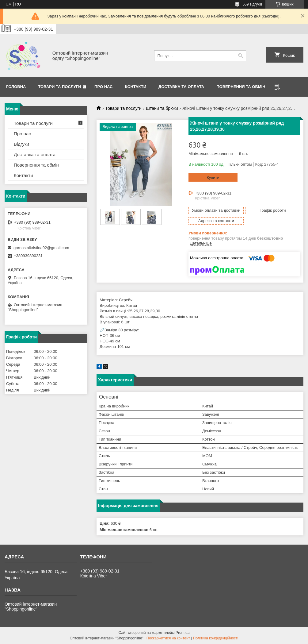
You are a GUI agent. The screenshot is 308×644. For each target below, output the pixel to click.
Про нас (103, 87)
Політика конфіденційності (216, 638)
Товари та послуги (59, 87)
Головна (16, 87)
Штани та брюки (162, 108)
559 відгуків (252, 4)
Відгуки (21, 144)
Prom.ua (183, 633)
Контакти (136, 87)
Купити (213, 177)
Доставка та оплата (181, 87)
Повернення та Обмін (241, 87)
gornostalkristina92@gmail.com (41, 248)
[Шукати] (241, 56)
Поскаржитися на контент (168, 638)
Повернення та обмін (36, 165)
